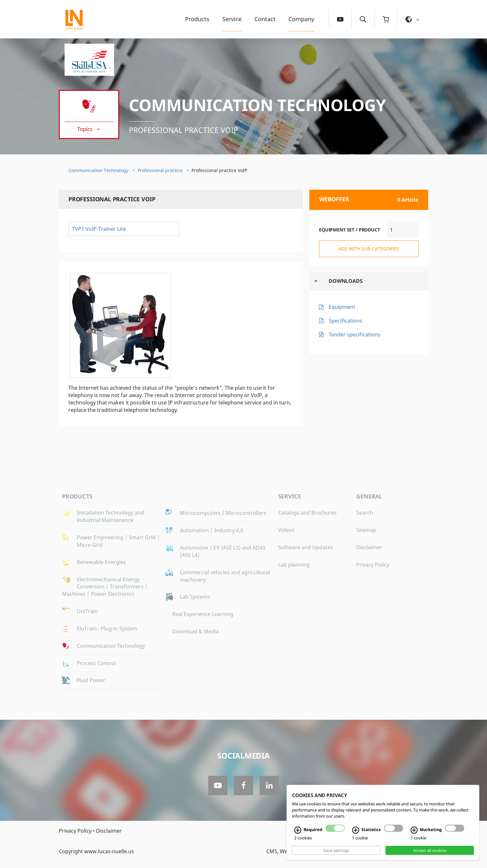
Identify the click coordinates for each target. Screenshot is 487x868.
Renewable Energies (101, 562)
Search (365, 513)
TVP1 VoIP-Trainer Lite (99, 229)
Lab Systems (195, 597)
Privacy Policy (373, 565)
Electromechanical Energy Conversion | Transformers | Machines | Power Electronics (105, 587)
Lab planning (294, 565)
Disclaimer (369, 547)
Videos (286, 530)
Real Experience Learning (203, 614)
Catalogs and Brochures (307, 513)
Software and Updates (305, 547)
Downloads (346, 281)
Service (232, 19)
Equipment (342, 307)
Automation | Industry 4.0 (212, 530)
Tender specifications (354, 334)
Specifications (345, 321)
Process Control (96, 663)
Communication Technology (257, 105)
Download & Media (195, 631)
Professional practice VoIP (183, 130)
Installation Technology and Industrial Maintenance (110, 516)
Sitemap (366, 530)
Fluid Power (91, 680)
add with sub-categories (369, 249)
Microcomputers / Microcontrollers (223, 513)
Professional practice (160, 170)
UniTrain (87, 611)
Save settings (336, 850)
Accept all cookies (430, 850)
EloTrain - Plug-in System (107, 629)
